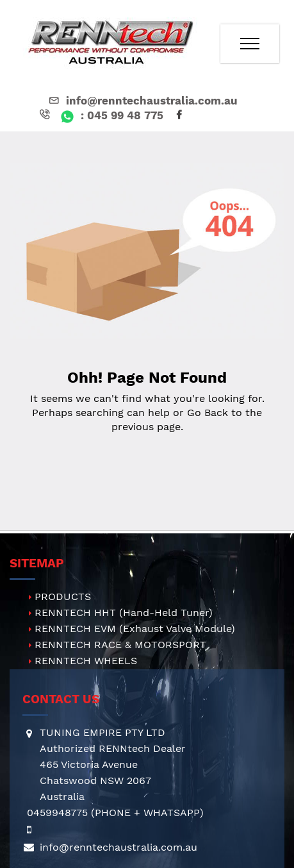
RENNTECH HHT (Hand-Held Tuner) (124, 613)
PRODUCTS (63, 597)
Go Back (208, 413)
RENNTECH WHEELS (86, 661)
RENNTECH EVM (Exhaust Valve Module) (135, 629)
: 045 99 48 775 (100, 115)
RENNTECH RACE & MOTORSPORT (120, 645)
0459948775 (57, 813)
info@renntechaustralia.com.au (142, 101)
